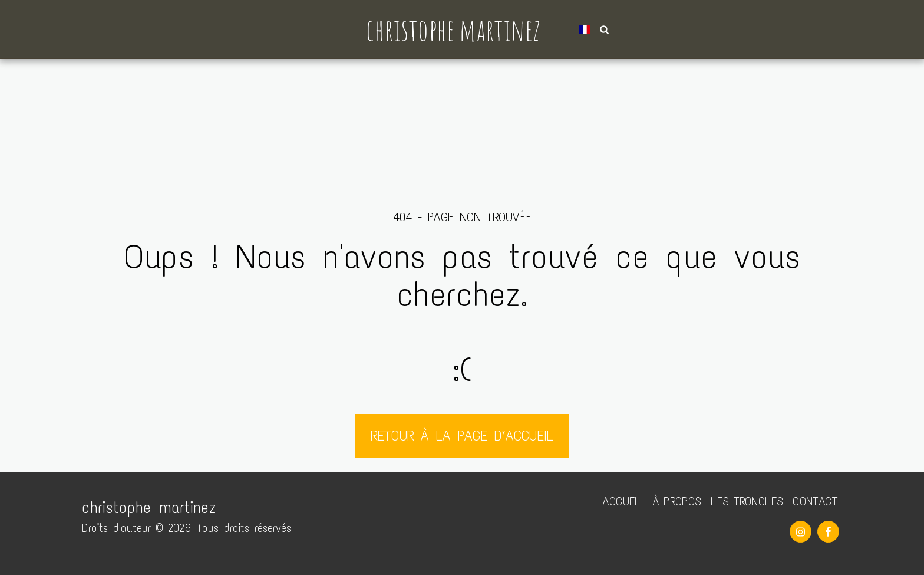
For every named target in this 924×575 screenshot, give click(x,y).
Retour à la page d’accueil (462, 436)
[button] (605, 29)
